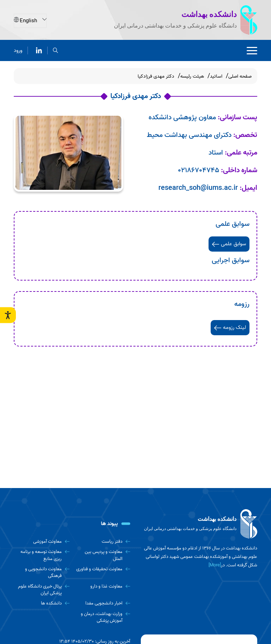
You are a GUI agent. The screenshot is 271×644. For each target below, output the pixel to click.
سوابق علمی (229, 244)
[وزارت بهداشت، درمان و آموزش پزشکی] (103, 617)
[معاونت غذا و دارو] (103, 586)
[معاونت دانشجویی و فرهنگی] (42, 573)
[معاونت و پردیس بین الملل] (103, 555)
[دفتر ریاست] (103, 541)
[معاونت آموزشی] (42, 541)
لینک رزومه (230, 327)
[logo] (199, 524)
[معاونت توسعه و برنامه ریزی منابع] (42, 555)
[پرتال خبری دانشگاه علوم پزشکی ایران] (42, 590)
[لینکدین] (39, 50)
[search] (56, 50)
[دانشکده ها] (42, 603)
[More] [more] (215, 565)
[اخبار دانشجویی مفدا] (103, 603)
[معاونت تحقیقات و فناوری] (103, 569)
